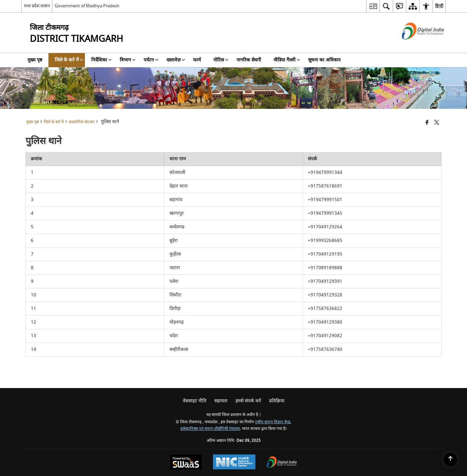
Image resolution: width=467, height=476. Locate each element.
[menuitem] (373, 6)
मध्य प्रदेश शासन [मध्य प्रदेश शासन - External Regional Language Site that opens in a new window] (37, 6)
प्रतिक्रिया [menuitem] (277, 401)
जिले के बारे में (54, 122)
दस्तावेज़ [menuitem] (176, 60)
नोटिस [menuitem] (221, 60)
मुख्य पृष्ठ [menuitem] (35, 60)
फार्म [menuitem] (197, 60)
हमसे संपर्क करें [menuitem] (248, 401)
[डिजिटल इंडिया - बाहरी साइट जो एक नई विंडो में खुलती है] (415, 45)
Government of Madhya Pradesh (87, 6)
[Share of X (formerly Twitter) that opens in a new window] (437, 123)
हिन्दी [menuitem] (439, 6)
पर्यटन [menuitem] (151, 60)
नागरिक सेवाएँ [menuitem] (249, 60)
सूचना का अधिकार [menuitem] (324, 60)
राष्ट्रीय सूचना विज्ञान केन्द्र (273, 422)
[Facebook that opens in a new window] (427, 123)
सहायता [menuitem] (221, 401)
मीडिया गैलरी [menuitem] (287, 60)
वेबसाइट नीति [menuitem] (195, 401)
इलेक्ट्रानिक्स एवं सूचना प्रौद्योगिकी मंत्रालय (210, 429)
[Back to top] (450, 459)
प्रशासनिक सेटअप (82, 122)
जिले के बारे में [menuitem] (69, 60)
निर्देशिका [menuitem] (101, 60)
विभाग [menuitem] (128, 60)
